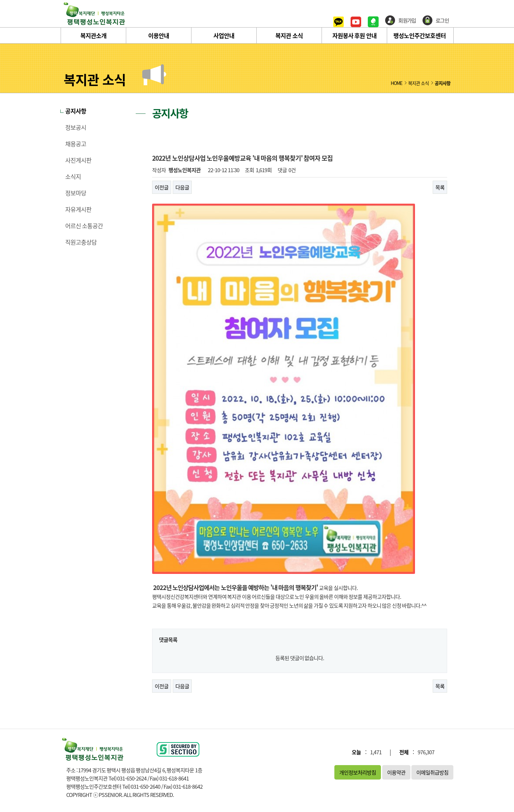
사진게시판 (78, 160)
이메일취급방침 (432, 772)
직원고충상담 (81, 242)
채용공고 (76, 144)
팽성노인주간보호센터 (420, 36)
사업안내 (224, 36)
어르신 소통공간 (84, 226)
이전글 (162, 187)
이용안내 (159, 36)
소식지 (73, 177)
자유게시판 (78, 210)
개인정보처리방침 (358, 772)
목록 (440, 187)
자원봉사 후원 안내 (355, 36)
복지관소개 (93, 36)
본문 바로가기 (0, 0)
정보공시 (76, 128)
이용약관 (396, 772)
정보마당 (76, 193)
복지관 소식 (289, 36)
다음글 (182, 187)
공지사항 (76, 111)
